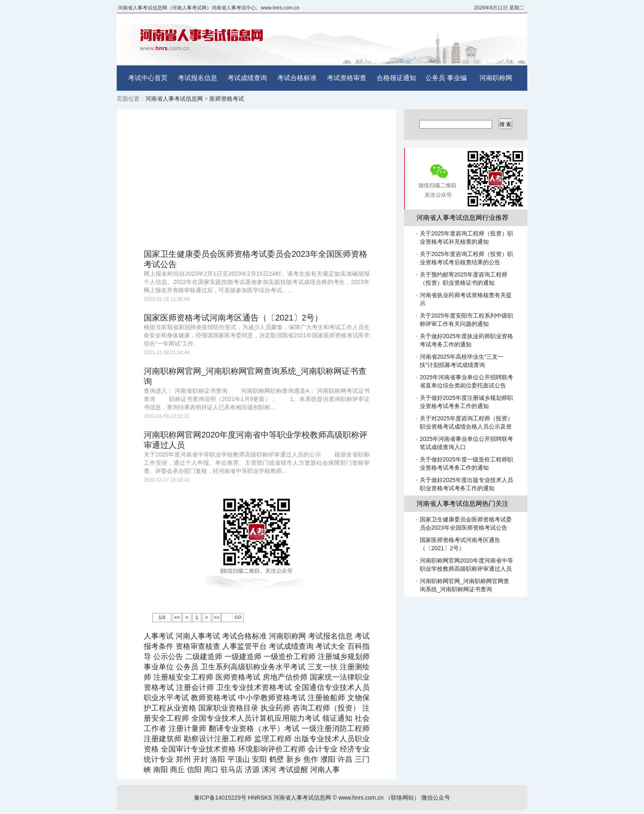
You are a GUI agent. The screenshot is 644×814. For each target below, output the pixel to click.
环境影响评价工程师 (271, 749)
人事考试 (159, 636)
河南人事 (325, 770)
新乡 (294, 759)
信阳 (194, 770)
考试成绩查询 (247, 78)
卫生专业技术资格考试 (254, 687)
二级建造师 (204, 657)
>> (216, 618)
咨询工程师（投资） (326, 708)
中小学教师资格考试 (272, 698)
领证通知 (337, 718)
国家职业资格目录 (228, 708)
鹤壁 (276, 759)
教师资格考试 (214, 698)
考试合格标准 (297, 78)
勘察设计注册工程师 (218, 739)
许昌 (345, 759)
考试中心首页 (148, 78)
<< (177, 618)
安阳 (259, 759)
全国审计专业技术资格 (198, 749)
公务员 (435, 78)
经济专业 (355, 749)
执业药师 (275, 708)
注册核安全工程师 (184, 677)
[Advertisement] (257, 179)
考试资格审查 (347, 78)
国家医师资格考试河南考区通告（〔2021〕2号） (233, 318)
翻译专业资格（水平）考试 (254, 729)
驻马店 (232, 770)
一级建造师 (243, 657)
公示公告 (168, 657)
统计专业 (159, 759)
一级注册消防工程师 (336, 729)
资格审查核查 (198, 646)
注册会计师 (195, 687)
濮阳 (328, 759)
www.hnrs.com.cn (361, 798)
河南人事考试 (198, 636)
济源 (252, 770)
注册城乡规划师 (344, 657)
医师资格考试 (227, 99)
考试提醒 (293, 770)
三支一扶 (323, 667)
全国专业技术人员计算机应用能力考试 (256, 718)
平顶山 (238, 759)
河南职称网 (496, 78)
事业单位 (159, 667)
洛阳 (218, 759)
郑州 (183, 759)
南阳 (161, 770)
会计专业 (323, 749)
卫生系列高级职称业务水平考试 (253, 667)
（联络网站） (402, 798)
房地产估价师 (285, 677)
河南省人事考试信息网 (174, 99)
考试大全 (330, 646)
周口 (211, 770)
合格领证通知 (396, 78)
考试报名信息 (198, 78)
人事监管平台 (245, 646)
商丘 (177, 770)
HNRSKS (260, 798)
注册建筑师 (163, 739)
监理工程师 (273, 739)
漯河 (269, 770)
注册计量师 (188, 729)
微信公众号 (436, 798)
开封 (200, 759)
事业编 (457, 78)
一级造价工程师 (290, 657)
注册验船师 (326, 698)
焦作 (311, 759)
